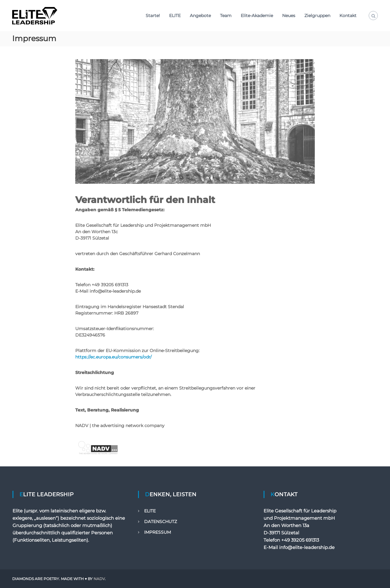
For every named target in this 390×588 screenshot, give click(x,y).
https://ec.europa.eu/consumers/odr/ (113, 357)
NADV (99, 579)
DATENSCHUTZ (161, 522)
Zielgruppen (317, 16)
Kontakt (348, 16)
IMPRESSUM (158, 532)
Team (226, 16)
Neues (289, 16)
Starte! (153, 16)
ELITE (175, 16)
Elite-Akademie (257, 16)
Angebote (200, 16)
